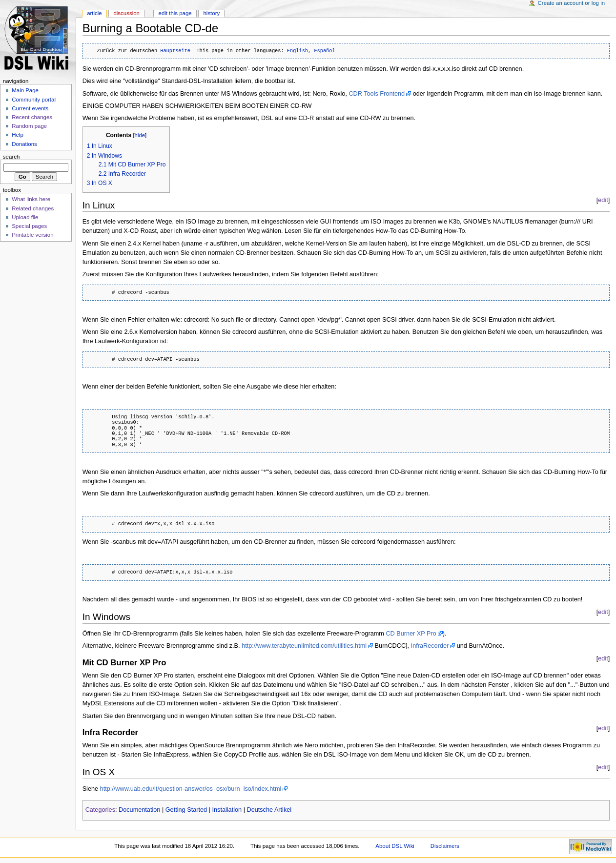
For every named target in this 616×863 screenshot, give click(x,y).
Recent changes (32, 117)
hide (140, 135)
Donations (24, 144)
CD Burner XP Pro (411, 634)
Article (94, 13)
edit (603, 200)
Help (18, 135)
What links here (31, 199)
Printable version (32, 235)
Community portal (34, 100)
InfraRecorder (430, 646)
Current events (30, 108)
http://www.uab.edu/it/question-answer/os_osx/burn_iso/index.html (191, 789)
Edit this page (175, 13)
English (298, 51)
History (211, 13)
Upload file (25, 217)
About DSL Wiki (395, 846)
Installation (227, 810)
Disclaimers (445, 846)
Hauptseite (175, 51)
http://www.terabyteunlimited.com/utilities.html (304, 646)
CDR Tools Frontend (377, 94)
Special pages (29, 226)
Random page (29, 126)
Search (11, 157)
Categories (100, 810)
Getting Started (186, 810)
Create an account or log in (572, 3)
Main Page (25, 90)
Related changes (33, 208)
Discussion (126, 13)
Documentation (139, 810)
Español (324, 51)
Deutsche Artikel (269, 810)
